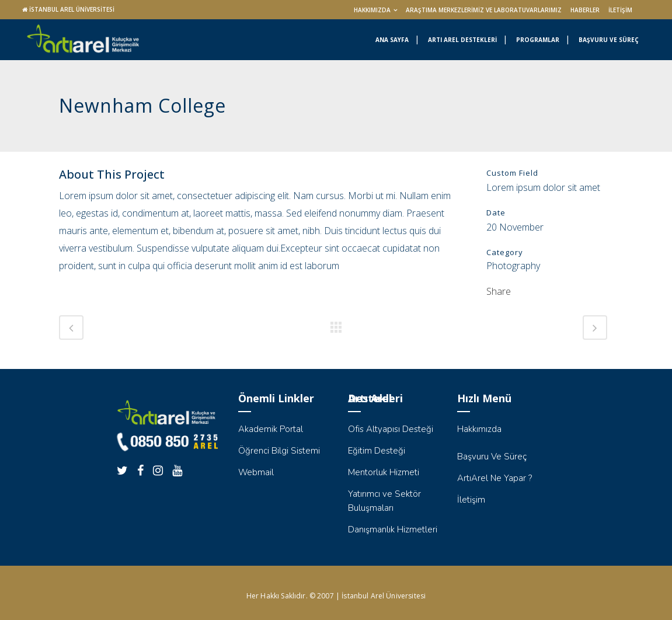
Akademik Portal (271, 429)
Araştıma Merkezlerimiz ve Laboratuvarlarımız (484, 10)
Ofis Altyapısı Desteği (391, 429)
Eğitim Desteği (377, 451)
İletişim (620, 10)
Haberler (585, 10)
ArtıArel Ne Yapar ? (495, 478)
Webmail (256, 472)
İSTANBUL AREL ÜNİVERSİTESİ (72, 9)
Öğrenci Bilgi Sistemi (279, 451)
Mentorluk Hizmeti (384, 472)
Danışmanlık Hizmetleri (393, 530)
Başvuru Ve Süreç (492, 457)
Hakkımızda (372, 10)
